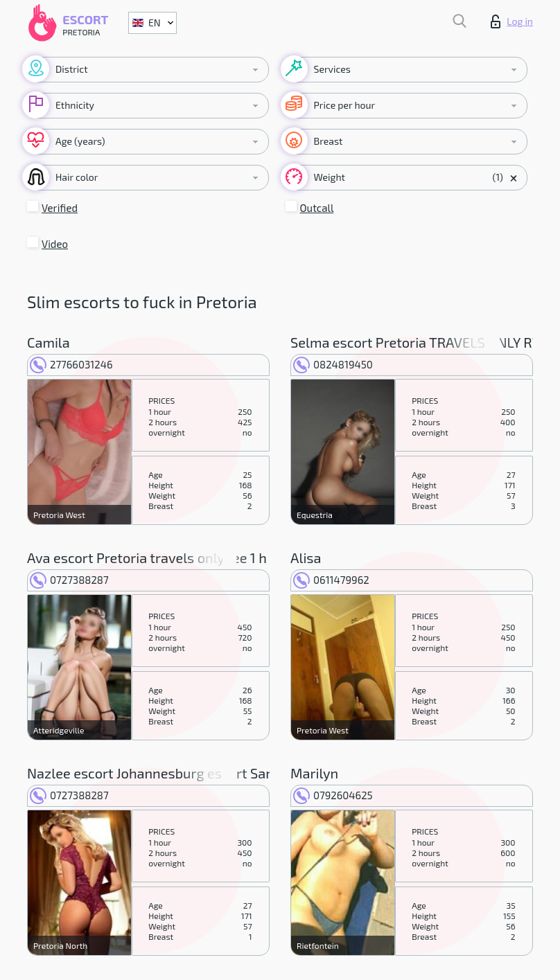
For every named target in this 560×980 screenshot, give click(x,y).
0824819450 (333, 364)
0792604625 (333, 795)
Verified (60, 208)
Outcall (317, 208)
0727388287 (69, 580)
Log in (512, 21)
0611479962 (331, 580)
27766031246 (71, 364)
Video (55, 244)
